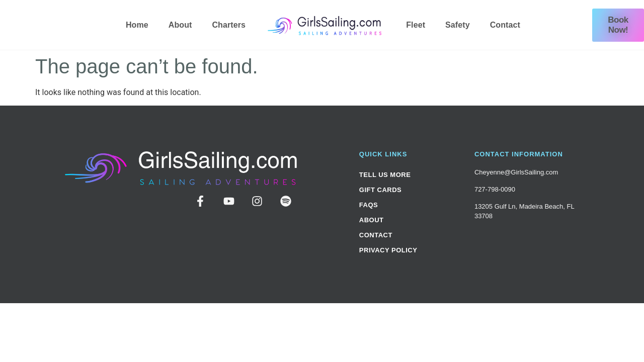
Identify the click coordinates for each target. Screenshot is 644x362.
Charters (229, 25)
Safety (458, 25)
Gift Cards (380, 190)
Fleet (416, 25)
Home (137, 25)
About (180, 25)
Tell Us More (385, 175)
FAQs (369, 205)
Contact (505, 25)
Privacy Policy (388, 250)
